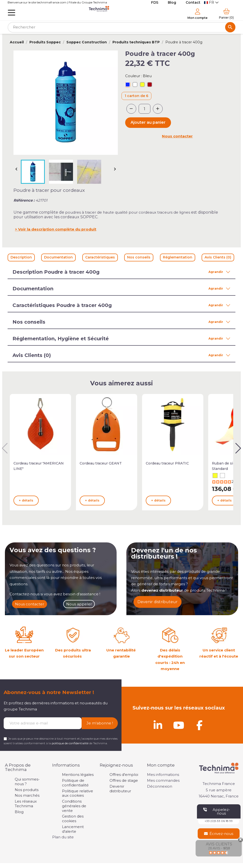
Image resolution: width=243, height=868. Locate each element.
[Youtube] (179, 725)
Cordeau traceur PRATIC (167, 463)
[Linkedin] (158, 725)
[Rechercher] (121, 27)
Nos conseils (139, 257)
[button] (238, 448)
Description (21, 257)
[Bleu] (128, 85)
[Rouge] (150, 85)
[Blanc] (135, 85)
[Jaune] (142, 85)
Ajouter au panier (148, 122)
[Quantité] (145, 109)
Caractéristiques (100, 257)
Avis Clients (219, 844)
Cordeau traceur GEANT (101, 463)
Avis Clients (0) (218, 257)
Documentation (58, 257)
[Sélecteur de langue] (211, 3)
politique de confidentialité (70, 743)
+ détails (26, 500)
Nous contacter (177, 136)
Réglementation (178, 257)
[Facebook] (199, 725)
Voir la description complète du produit (57, 229)
